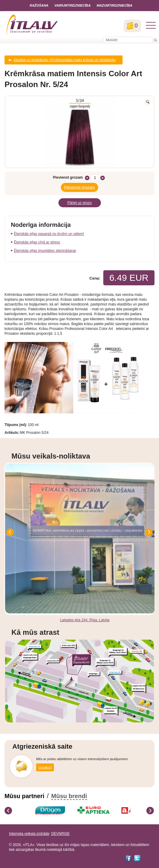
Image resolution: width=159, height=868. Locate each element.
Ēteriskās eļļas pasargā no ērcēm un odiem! (49, 234)
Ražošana (39, 5)
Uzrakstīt (45, 767)
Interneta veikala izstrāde (29, 834)
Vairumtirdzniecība (73, 5)
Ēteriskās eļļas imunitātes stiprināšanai (45, 251)
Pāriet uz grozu (80, 203)
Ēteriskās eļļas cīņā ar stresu (37, 242)
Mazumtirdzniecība (115, 5)
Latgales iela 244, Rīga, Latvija (85, 620)
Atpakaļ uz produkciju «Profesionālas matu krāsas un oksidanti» (65, 60)
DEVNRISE (60, 834)
